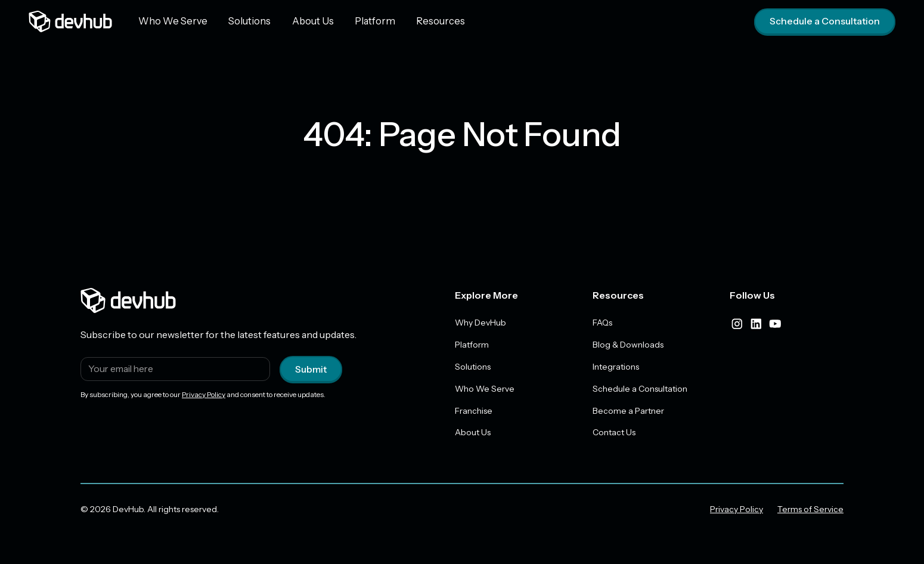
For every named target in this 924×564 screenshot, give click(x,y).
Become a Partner (628, 411)
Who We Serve (171, 21)
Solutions (244, 21)
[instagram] (737, 324)
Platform (365, 21)
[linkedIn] (756, 324)
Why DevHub (480, 323)
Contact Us (614, 433)
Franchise (474, 411)
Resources (427, 21)
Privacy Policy (204, 394)
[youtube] (775, 324)
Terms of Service (810, 510)
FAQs (602, 323)
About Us (305, 21)
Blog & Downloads (628, 345)
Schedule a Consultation (825, 21)
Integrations (616, 367)
